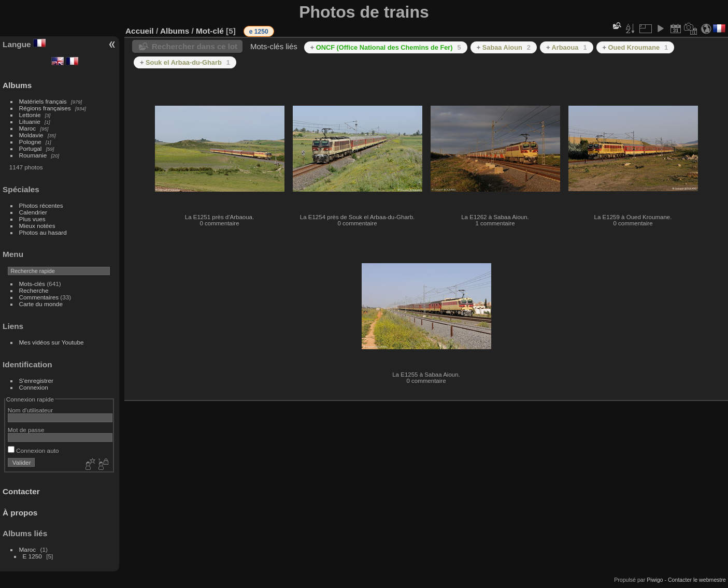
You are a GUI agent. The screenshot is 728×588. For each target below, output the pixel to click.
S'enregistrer (36, 381)
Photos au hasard (43, 232)
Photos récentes (41, 205)
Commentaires (39, 297)
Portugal (31, 148)
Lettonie (30, 115)
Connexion (34, 387)
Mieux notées (37, 226)
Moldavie (31, 135)
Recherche (34, 290)
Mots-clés (32, 284)
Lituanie (30, 121)
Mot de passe (26, 430)
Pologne (30, 142)
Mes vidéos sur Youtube (52, 342)
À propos (20, 513)
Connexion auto (33, 450)
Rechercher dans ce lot (195, 46)
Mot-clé (210, 31)
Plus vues (32, 219)
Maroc (28, 128)
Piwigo (655, 580)
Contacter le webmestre (697, 580)
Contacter (21, 491)
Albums (17, 85)
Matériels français (43, 101)
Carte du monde (41, 304)
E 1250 (32, 556)
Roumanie (33, 155)
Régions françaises (45, 108)
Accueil (140, 31)
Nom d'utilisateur (30, 410)
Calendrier (33, 212)
